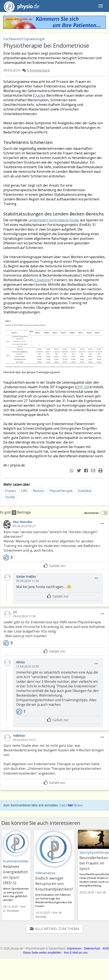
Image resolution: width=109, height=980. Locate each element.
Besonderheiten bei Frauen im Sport (94, 863)
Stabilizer (44, 280)
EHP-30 (82, 387)
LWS (24, 491)
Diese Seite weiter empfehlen (42, 953)
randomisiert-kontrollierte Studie (54, 220)
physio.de (20, 6)
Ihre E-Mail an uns (76, 953)
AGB (106, 948)
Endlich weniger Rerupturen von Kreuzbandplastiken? (54, 884)
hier (70, 805)
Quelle (39, 95)
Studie (10, 497)
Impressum (74, 948)
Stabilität (85, 491)
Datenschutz (92, 948)
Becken (38, 491)
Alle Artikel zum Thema (54, 929)
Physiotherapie (61, 491)
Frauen (11, 491)
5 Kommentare (38, 70)
